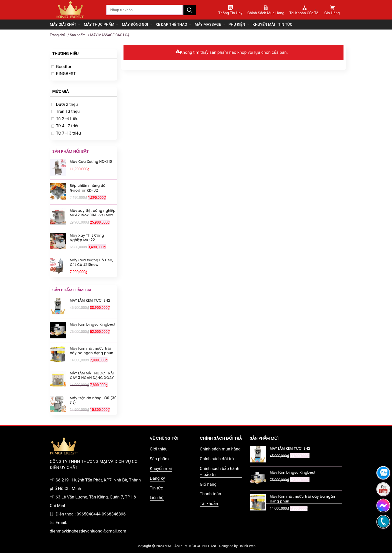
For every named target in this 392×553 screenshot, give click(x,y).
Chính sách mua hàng (220, 449)
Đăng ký (157, 478)
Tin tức (156, 488)
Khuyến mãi (161, 468)
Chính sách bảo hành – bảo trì (219, 471)
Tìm (189, 10)
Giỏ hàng (208, 484)
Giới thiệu (159, 449)
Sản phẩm (78, 35)
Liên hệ (156, 497)
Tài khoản (209, 503)
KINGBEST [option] (66, 74)
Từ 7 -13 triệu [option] (68, 133)
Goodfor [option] (64, 67)
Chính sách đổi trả (217, 459)
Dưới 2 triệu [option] (67, 104)
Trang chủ (57, 35)
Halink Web (247, 546)
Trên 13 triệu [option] (68, 111)
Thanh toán (210, 494)
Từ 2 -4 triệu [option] (67, 119)
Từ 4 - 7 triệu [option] (68, 126)
